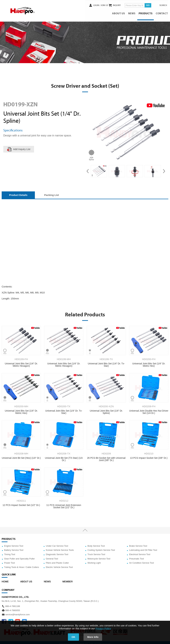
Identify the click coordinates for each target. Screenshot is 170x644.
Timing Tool (10, 552)
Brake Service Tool (138, 543)
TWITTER (11, 619)
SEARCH (162, 5)
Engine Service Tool (14, 543)
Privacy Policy (103, 628)
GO (145, 5)
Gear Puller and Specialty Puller (19, 556)
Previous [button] (88, 169)
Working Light (94, 560)
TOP (85, 528)
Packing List (51, 192)
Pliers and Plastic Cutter (57, 560)
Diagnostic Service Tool (57, 552)
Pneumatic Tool (137, 556)
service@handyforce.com (18, 612)
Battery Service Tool (14, 548)
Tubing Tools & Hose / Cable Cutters (22, 565)
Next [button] (164, 169)
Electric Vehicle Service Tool (59, 565)
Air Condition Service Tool (142, 560)
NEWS (132, 12)
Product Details (18, 192)
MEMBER (67, 579)
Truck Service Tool (96, 552)
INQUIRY (114, 5)
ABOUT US (119, 12)
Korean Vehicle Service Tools (60, 548)
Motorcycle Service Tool (99, 556)
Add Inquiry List (22, 147)
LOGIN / (91, 5)
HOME (5, 579)
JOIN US (98, 5)
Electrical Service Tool (140, 552)
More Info (94, 637)
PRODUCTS (146, 12)
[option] (99, 169)
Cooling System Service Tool (101, 548)
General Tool (52, 556)
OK (72, 637)
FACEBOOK (4, 619)
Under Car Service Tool (57, 543)
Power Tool (9, 560)
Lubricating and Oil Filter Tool (143, 548)
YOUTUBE (18, 619)
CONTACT (162, 12)
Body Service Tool (96, 543)
